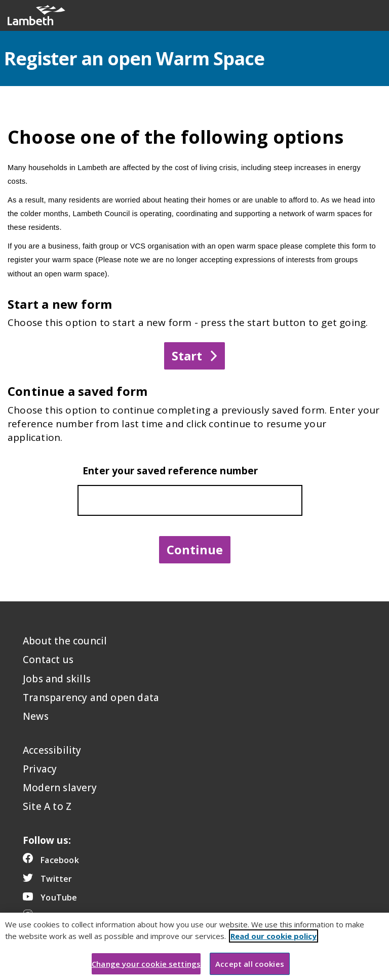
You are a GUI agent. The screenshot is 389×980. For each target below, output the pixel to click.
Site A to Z (47, 806)
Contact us (48, 660)
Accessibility (52, 750)
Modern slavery (60, 788)
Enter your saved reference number (170, 471)
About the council (65, 641)
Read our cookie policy (274, 946)
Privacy (40, 769)
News (36, 716)
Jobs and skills (57, 679)
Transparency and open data (91, 698)
